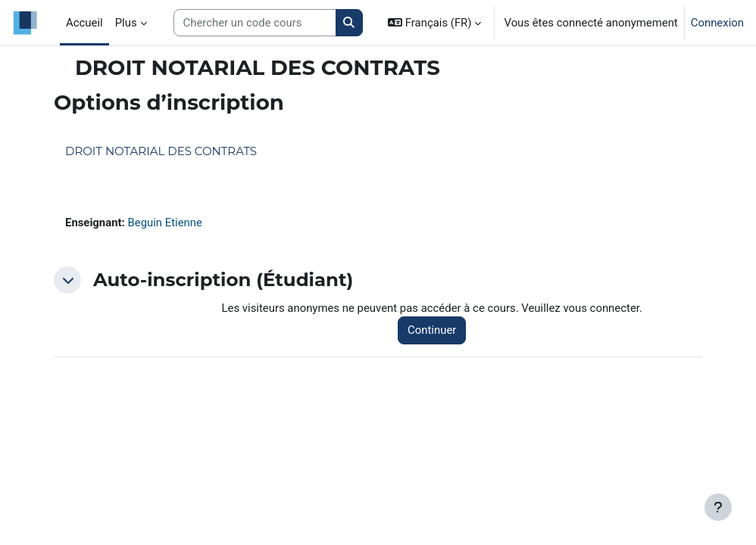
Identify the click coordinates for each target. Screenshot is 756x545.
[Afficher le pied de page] (718, 507)
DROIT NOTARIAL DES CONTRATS (161, 151)
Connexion (717, 23)
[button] (434, 23)
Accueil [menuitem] (84, 23)
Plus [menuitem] (126, 23)
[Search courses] (255, 23)
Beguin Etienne (164, 223)
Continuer (432, 330)
